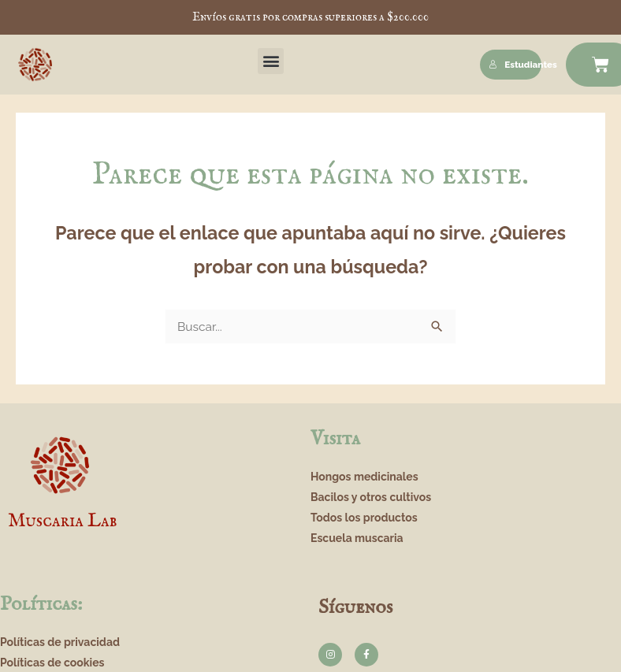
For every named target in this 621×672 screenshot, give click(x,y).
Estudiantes (515, 65)
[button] (271, 61)
